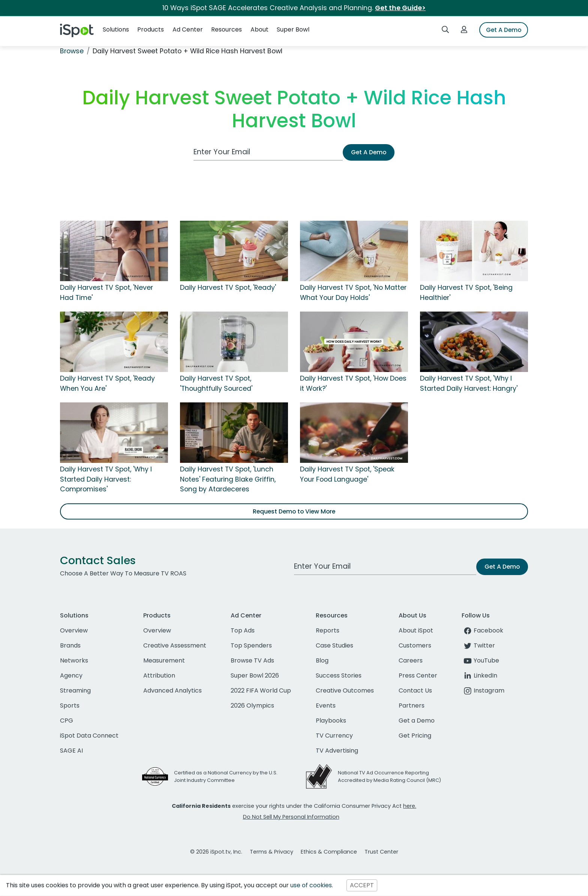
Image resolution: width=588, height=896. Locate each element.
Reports (328, 630)
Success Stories (339, 675)
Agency (71, 675)
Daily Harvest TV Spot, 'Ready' (228, 288)
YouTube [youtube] (480, 660)
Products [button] (151, 29)
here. (410, 806)
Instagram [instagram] (483, 690)
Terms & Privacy (271, 852)
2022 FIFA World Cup (261, 690)
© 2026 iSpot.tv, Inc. (216, 852)
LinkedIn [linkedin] (479, 675)
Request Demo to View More (294, 511)
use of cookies (311, 885)
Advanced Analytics (172, 690)
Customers (415, 645)
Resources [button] (226, 29)
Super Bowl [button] (293, 29)
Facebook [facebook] (482, 630)
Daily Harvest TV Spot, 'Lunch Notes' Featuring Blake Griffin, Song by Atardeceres (228, 479)
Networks (74, 660)
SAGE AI (71, 751)
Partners (412, 706)
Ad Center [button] (188, 29)
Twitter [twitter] (478, 645)
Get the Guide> (400, 8)
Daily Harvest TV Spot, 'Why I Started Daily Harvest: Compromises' (106, 479)
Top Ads (243, 630)
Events (326, 706)
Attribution (159, 675)
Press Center (418, 675)
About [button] (259, 29)
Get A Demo (504, 30)
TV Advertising (337, 751)
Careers (411, 660)
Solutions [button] (116, 29)
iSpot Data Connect (89, 736)
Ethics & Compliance (329, 852)
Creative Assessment (175, 645)
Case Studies (334, 645)
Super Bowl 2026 (255, 675)
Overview (74, 630)
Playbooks (331, 721)
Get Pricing (415, 736)
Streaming (75, 690)
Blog (322, 660)
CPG (67, 721)
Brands (70, 645)
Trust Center (381, 852)
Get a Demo (417, 721)
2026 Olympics (252, 706)
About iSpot (416, 630)
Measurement (164, 660)
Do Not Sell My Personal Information (291, 817)
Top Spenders (251, 645)
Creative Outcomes (345, 690)
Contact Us (415, 690)
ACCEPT (362, 885)
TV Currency (334, 736)
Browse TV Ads (252, 660)
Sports (70, 706)
